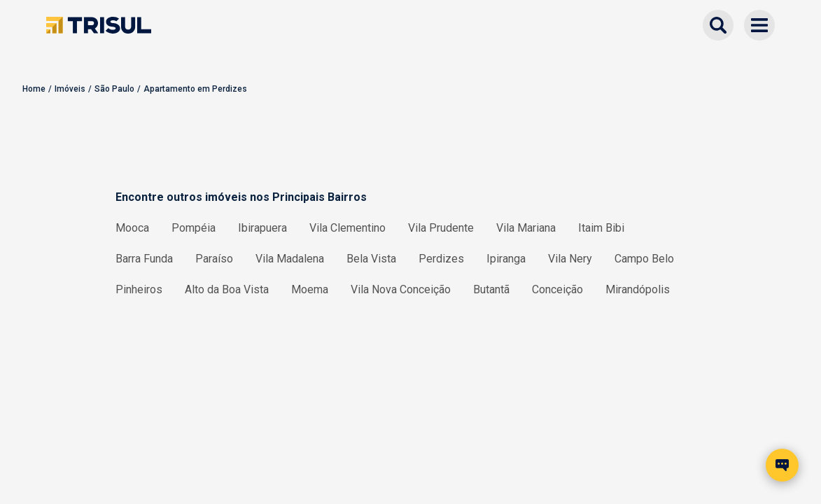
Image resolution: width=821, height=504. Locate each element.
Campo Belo (644, 259)
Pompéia (194, 228)
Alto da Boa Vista (227, 289)
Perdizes (441, 259)
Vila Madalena (290, 259)
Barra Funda (144, 259)
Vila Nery (570, 259)
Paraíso (214, 259)
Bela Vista (371, 259)
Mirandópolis (638, 289)
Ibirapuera (262, 228)
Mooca (132, 228)
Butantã (491, 289)
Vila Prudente (441, 228)
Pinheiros (139, 289)
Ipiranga (506, 259)
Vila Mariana (526, 228)
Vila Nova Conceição (401, 289)
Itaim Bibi (601, 228)
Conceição (557, 289)
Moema (310, 289)
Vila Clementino (348, 228)
